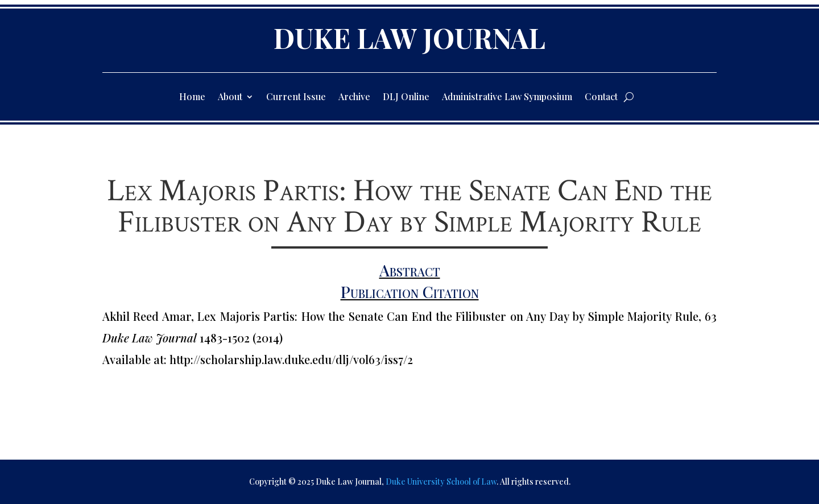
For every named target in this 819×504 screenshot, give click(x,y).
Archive (354, 98)
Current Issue (296, 98)
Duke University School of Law (441, 482)
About (230, 98)
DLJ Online (406, 98)
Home (192, 98)
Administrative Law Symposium (507, 98)
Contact (601, 98)
